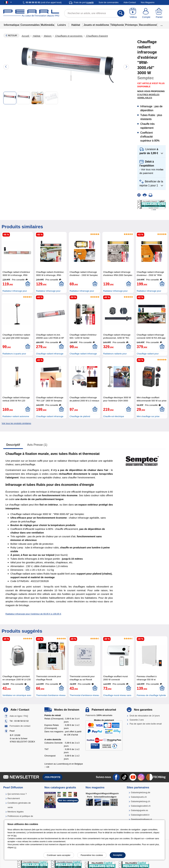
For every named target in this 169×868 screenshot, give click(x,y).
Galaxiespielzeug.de (141, 792)
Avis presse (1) (37, 445)
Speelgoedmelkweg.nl (141, 819)
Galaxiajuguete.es (139, 810)
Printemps (131, 25)
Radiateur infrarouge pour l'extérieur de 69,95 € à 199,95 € (33, 614)
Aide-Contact (130, 2)
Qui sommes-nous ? (17, 794)
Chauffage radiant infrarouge (50, 416)
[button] (152, 151)
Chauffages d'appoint (97, 36)
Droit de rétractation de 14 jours (145, 716)
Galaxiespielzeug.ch (140, 801)
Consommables (30, 25)
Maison (48, 36)
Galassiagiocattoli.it (140, 815)
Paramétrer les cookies (92, 855)
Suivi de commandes (109, 2)
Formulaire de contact (20, 726)
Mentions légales (16, 812)
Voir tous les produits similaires (16, 423)
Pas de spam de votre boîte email (146, 724)
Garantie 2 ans (137, 720)
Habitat (76, 25)
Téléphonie (117, 25)
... (162, 25)
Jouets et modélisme (96, 25)
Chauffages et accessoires (69, 36)
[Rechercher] (121, 13)
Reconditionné (148, 25)
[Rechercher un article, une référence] (95, 13)
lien (15, 836)
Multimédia (47, 25)
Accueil (26, 36)
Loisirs (62, 25)
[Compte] (146, 13)
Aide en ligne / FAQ (19, 716)
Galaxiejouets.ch (139, 797)
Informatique (12, 25)
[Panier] (159, 13)
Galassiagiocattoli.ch (141, 806)
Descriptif (13, 445)
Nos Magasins (148, 2)
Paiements (99, 715)
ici (15, 847)
